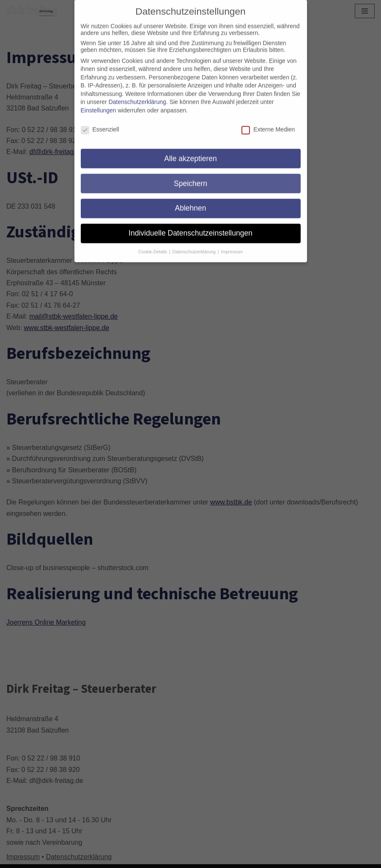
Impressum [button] (232, 244)
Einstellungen (99, 103)
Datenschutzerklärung (137, 94)
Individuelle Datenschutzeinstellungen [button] (190, 226)
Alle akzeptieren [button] (190, 151)
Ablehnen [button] (191, 201)
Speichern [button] (190, 176)
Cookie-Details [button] (153, 244)
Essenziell (100, 122)
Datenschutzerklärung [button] (195, 244)
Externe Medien (268, 122)
